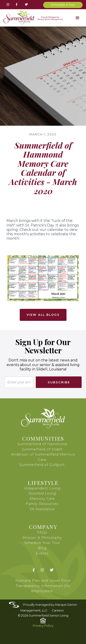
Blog (42, 548)
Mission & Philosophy (42, 538)
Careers (58, 610)
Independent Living (42, 488)
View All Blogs (43, 315)
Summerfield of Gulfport (42, 465)
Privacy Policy (43, 626)
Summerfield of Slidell (42, 449)
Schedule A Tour (63, 5)
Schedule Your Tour (42, 543)
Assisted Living (42, 493)
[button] (77, 18)
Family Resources (42, 504)
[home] (32, 18)
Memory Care (42, 499)
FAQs (42, 532)
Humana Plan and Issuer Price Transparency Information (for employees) (43, 586)
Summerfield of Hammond (42, 444)
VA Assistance (42, 509)
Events (42, 553)
